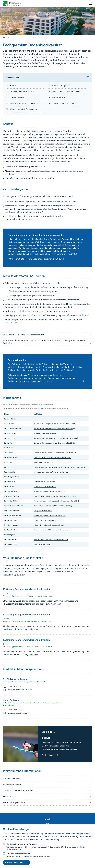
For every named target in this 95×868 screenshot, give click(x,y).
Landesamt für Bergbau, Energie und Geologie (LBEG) (52, 458)
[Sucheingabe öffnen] (85, 4)
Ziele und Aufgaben (61, 86)
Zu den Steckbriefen (51, 755)
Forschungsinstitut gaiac (42, 544)
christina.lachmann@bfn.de (20, 690)
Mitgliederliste (58, 97)
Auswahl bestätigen (17, 862)
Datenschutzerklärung (49, 840)
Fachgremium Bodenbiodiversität (35, 38)
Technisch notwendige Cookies (22, 844)
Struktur (47, 797)
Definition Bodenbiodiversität (23, 92)
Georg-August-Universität (43, 511)
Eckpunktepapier (17, 97)
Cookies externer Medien (19, 854)
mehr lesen (56, 604)
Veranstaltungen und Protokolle (24, 103)
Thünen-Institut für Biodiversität (45, 486)
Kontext (13, 86)
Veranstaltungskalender (47, 803)
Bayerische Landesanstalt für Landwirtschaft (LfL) (51, 472)
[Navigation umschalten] (90, 4)
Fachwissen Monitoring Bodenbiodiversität (47, 335)
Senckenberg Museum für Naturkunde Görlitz (50, 491)
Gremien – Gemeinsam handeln (47, 791)
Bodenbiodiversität (47, 785)
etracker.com (71, 837)
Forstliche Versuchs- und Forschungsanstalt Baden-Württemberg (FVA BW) (60, 467)
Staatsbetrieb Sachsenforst (43, 462)
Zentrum (11, 38)
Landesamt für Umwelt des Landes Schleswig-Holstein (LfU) (55, 453)
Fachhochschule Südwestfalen (44, 482)
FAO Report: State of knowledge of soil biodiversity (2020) (37, 259)
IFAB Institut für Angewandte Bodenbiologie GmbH (51, 540)
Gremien (19, 38)
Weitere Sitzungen (47, 779)
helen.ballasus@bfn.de (17, 713)
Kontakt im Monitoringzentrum (65, 103)
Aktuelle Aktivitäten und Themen (66, 92)
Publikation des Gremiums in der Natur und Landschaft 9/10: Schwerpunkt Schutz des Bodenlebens (47, 342)
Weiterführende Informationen (23, 109)
